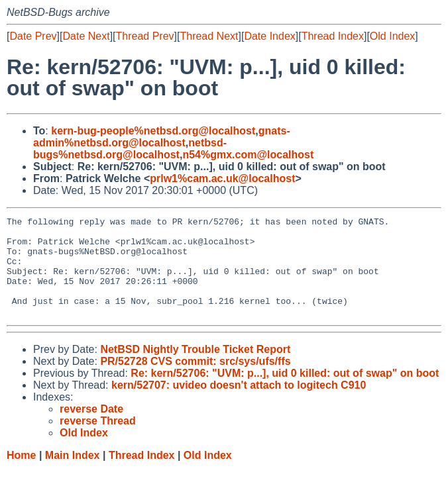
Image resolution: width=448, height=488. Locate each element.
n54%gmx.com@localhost (248, 155)
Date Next (86, 36)
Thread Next (209, 36)
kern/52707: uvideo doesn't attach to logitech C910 (239, 405)
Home (21, 475)
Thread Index (333, 36)
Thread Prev (145, 36)
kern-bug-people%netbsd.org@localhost (153, 131)
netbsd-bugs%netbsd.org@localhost (130, 149)
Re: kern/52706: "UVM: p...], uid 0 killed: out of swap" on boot (285, 393)
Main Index (73, 475)
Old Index (392, 36)
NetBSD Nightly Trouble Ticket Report (195, 369)
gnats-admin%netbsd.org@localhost (162, 137)
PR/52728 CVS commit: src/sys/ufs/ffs (195, 381)
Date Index (269, 36)
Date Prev (33, 36)
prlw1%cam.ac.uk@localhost (222, 178)
